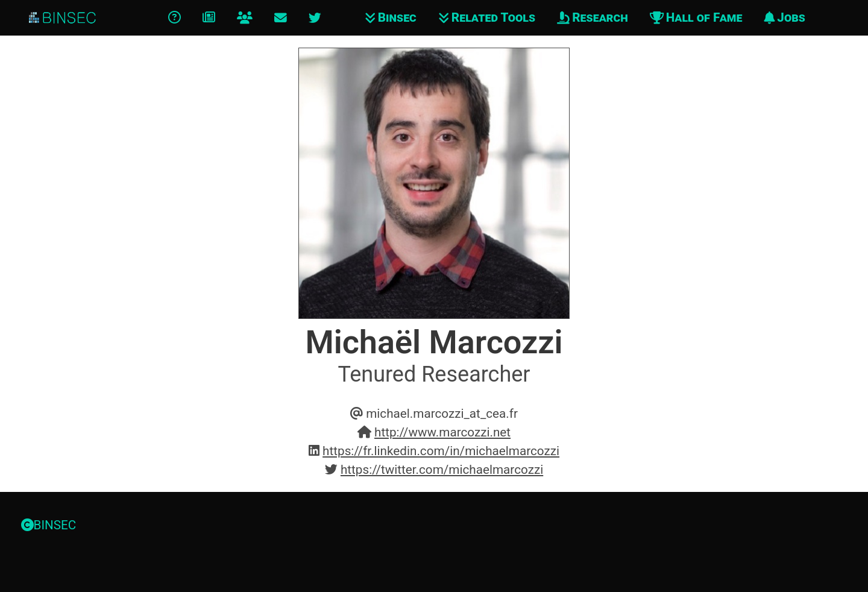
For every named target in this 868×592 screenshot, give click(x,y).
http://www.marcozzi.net (442, 432)
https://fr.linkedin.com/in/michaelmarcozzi (441, 451)
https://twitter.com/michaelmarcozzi (442, 470)
